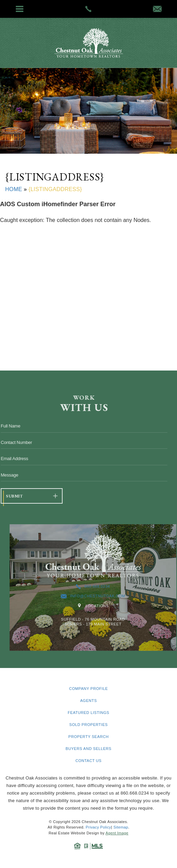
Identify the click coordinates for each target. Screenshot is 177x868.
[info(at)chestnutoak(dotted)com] (157, 10)
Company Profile (88, 689)
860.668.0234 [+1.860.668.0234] (109, 587)
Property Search (88, 737)
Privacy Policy (98, 827)
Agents (88, 701)
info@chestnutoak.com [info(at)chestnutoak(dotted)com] (109, 596)
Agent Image (117, 833)
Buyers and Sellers (88, 749)
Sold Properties (89, 725)
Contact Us (89, 761)
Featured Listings (88, 713)
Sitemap (121, 827)
